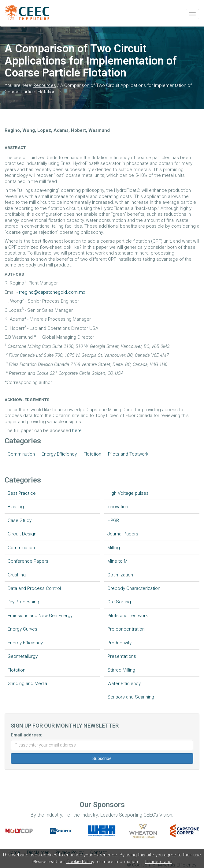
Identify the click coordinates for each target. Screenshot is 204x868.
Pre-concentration (126, 629)
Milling (114, 548)
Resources (45, 85)
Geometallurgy (23, 656)
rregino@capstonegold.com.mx (52, 292)
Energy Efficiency (59, 454)
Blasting (16, 507)
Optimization (120, 575)
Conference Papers (28, 561)
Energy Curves (22, 629)
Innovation (118, 507)
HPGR (113, 520)
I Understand (158, 862)
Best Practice (22, 493)
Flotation (92, 454)
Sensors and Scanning (131, 697)
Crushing (17, 575)
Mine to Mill (119, 561)
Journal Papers (123, 534)
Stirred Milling (121, 670)
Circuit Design (22, 534)
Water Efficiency (124, 684)
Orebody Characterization (134, 588)
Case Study (20, 520)
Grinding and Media (27, 684)
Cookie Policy (80, 862)
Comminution (21, 454)
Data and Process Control (34, 588)
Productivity (119, 643)
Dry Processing (23, 602)
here (77, 430)
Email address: (26, 735)
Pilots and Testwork (128, 454)
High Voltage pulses (128, 493)
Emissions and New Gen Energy (40, 616)
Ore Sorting (119, 602)
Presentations (122, 656)
